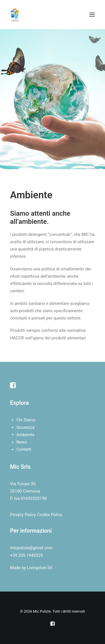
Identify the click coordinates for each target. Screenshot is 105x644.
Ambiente (25, 435)
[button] (92, 15)
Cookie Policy (50, 515)
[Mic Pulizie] (15, 15)
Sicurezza (26, 427)
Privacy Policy (23, 515)
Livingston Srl (40, 568)
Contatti (24, 449)
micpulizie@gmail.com (31, 548)
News (22, 442)
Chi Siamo (26, 420)
